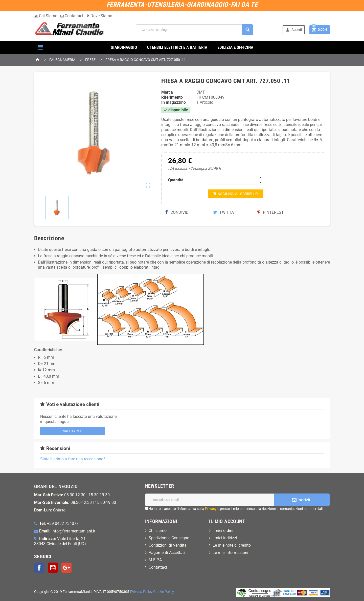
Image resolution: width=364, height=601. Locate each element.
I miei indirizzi (225, 538)
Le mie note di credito (232, 545)
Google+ (66, 568)
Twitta (223, 212)
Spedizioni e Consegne (169, 538)
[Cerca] (194, 30)
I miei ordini (223, 531)
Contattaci (72, 16)
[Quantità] (233, 180)
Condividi (177, 212)
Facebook (39, 568)
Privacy (211, 509)
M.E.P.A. (156, 560)
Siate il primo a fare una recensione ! (73, 459)
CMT (201, 92)
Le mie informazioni (230, 553)
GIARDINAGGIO (124, 47)
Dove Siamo (99, 16)
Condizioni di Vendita (168, 545)
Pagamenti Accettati (167, 553)
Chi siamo (158, 531)
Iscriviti (302, 500)
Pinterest (271, 212)
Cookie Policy (164, 592)
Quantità (176, 180)
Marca (167, 92)
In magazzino (174, 102)
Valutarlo (73, 431)
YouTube (53, 568)
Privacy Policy (142, 592)
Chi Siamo (46, 16)
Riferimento (172, 97)
